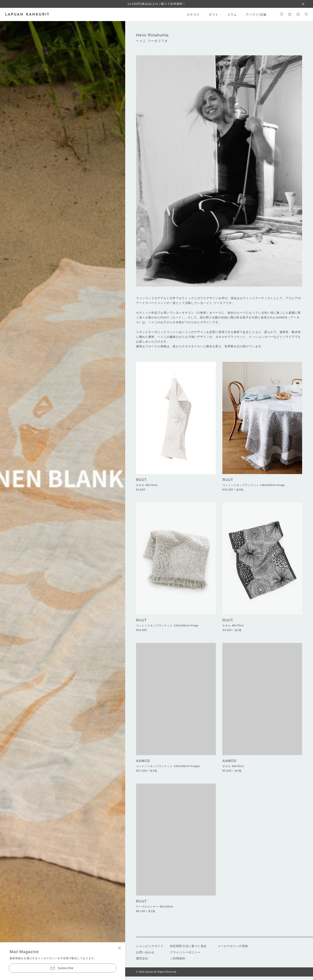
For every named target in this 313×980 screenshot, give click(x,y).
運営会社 (142, 958)
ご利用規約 (178, 958)
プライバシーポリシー (185, 952)
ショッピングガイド (150, 946)
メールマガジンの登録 (233, 946)
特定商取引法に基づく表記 (188, 946)
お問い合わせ (145, 952)
